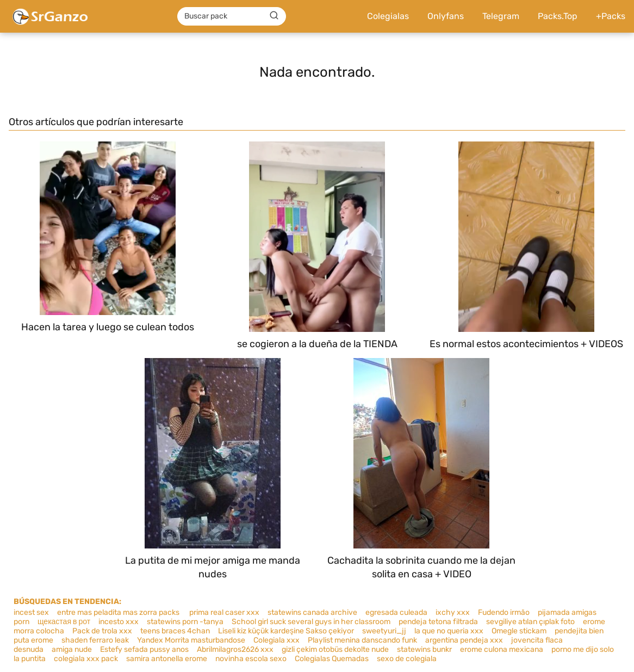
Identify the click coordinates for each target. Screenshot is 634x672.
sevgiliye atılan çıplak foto (530, 622)
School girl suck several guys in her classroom (311, 622)
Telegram (501, 16)
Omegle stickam (519, 631)
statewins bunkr (424, 649)
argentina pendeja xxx (464, 640)
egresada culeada (396, 612)
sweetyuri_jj (384, 631)
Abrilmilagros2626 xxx (235, 649)
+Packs (611, 16)
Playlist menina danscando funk (362, 640)
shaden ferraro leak (95, 640)
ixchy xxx (453, 612)
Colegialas (388, 16)
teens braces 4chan (175, 631)
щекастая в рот (64, 622)
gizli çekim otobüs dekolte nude (335, 649)
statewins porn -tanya (185, 622)
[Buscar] (274, 16)
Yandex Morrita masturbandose (191, 640)
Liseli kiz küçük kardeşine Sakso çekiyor (286, 631)
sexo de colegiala (407, 659)
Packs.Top (558, 16)
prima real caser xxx (223, 612)
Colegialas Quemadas (332, 659)
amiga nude (72, 649)
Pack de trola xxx (102, 631)
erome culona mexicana (502, 649)
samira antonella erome (167, 659)
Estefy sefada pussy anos (144, 649)
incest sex (31, 612)
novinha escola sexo (251, 659)
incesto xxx (119, 622)
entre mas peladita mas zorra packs (118, 612)
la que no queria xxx (449, 631)
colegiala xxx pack (86, 659)
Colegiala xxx (276, 640)
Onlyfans (446, 16)
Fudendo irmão (504, 612)
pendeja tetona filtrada (438, 622)
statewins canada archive (312, 612)
